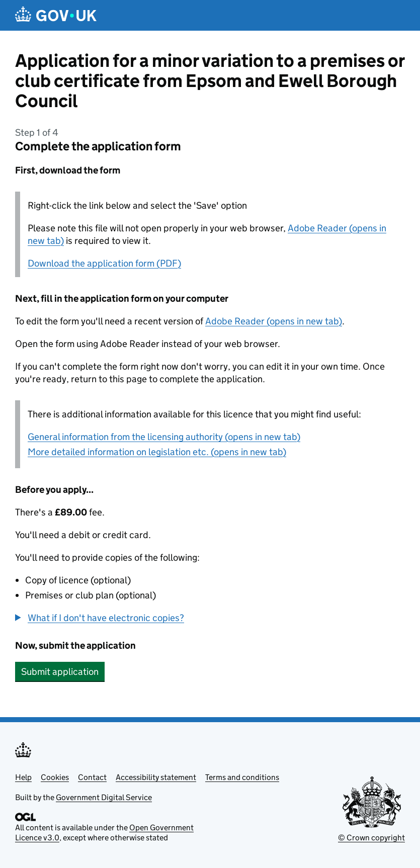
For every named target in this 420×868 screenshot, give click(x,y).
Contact (92, 777)
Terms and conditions (242, 777)
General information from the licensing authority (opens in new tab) (164, 437)
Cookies (55, 777)
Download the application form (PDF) (104, 263)
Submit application (60, 672)
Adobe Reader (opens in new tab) (274, 321)
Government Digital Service (104, 797)
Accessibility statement (156, 777)
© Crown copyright (371, 838)
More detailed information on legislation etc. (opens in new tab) (157, 452)
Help (23, 777)
